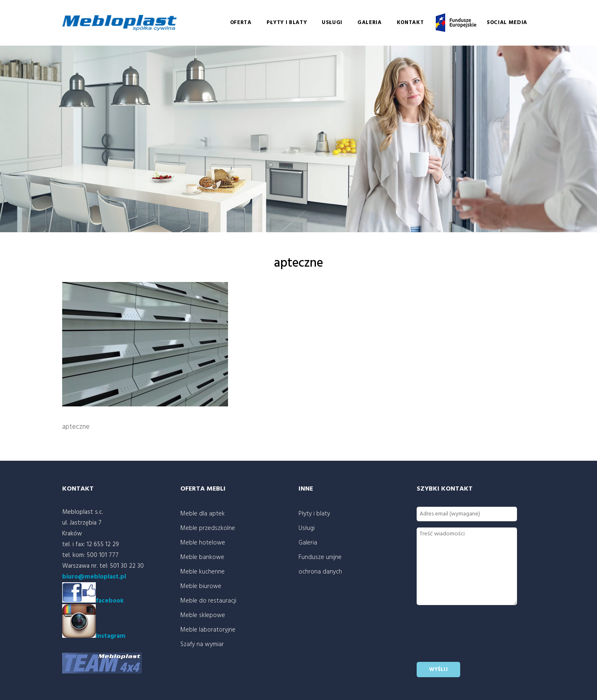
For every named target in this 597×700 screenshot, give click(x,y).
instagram (94, 636)
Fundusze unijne (455, 23)
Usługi (332, 23)
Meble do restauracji (208, 601)
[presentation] (480, 639)
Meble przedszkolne (208, 528)
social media (507, 23)
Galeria (370, 23)
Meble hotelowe (203, 543)
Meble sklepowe (203, 615)
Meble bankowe (202, 557)
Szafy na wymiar (202, 644)
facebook (110, 601)
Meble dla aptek (203, 514)
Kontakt (410, 23)
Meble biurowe (201, 586)
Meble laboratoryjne (208, 630)
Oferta (241, 23)
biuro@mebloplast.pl (94, 577)
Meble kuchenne (203, 572)
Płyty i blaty (287, 23)
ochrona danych (320, 572)
